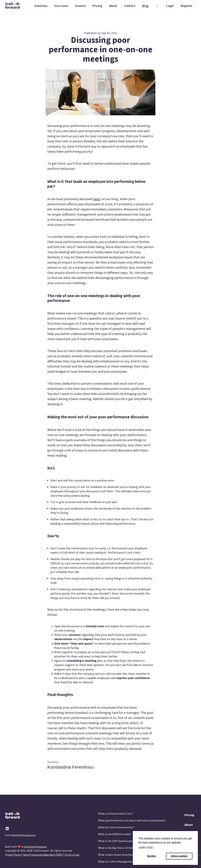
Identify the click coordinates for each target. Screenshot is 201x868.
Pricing (189, 815)
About (189, 825)
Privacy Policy (13, 855)
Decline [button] (152, 856)
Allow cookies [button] (179, 856)
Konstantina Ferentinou (70, 767)
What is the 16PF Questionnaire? (117, 841)
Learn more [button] (146, 847)
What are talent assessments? (116, 827)
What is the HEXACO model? (115, 834)
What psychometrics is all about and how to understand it (132, 820)
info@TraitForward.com (23, 835)
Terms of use (72, 855)
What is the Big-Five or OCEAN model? (121, 848)
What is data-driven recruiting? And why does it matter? (131, 855)
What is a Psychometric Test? (116, 814)
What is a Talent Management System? (121, 861)
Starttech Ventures (36, 847)
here (97, 199)
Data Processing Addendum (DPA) (43, 855)
